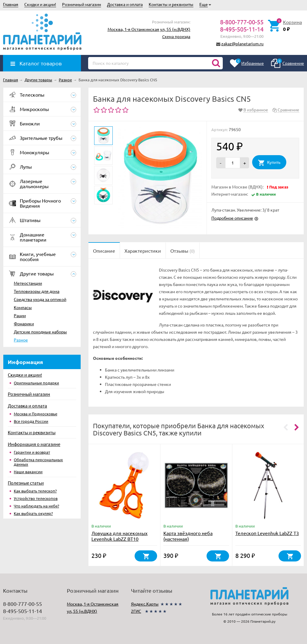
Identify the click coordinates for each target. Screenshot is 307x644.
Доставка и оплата (125, 4)
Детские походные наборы (40, 332)
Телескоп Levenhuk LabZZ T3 (267, 533)
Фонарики (24, 324)
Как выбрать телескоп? (35, 491)
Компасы (23, 307)
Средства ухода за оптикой (40, 299)
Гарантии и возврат (32, 452)
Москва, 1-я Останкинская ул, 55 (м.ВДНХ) (149, 29)
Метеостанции (28, 283)
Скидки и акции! (40, 4)
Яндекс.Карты (145, 604)
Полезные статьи (26, 483)
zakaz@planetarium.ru (242, 44)
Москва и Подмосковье (36, 414)
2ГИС (136, 611)
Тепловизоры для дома (37, 291)
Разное (21, 340)
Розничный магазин (82, 4)
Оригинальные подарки (36, 383)
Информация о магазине (34, 444)
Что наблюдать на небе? (36, 506)
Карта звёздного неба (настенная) (188, 536)
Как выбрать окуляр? (33, 513)
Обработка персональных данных (38, 462)
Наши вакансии (28, 472)
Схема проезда (176, 36)
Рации (20, 315)
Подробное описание (232, 218)
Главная (11, 4)
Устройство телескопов (36, 498)
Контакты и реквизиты (171, 4)
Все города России (31, 421)
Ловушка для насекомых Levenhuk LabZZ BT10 (119, 536)
